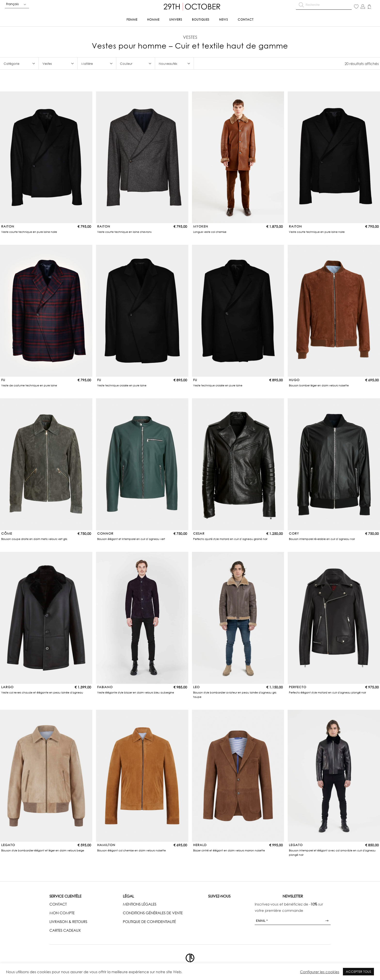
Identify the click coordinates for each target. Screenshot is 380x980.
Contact (246, 20)
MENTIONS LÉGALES (140, 904)
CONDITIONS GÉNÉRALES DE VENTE (153, 913)
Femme (132, 20)
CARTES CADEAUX (65, 930)
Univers (176, 20)
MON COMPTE (62, 913)
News (224, 20)
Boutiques (201, 20)
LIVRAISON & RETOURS (68, 922)
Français (12, 4)
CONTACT (58, 904)
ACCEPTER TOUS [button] (358, 972)
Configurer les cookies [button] (320, 972)
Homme (153, 20)
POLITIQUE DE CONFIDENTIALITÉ (149, 922)
